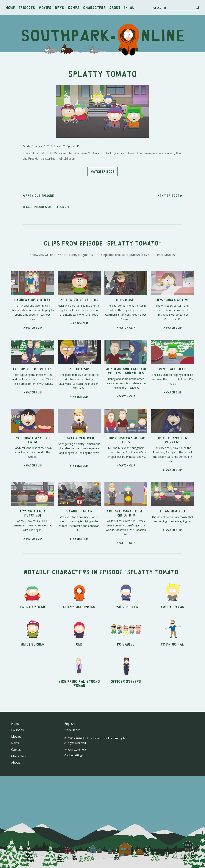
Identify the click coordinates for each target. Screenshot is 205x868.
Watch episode (102, 171)
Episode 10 (73, 146)
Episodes (27, 7)
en (126, 7)
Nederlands (72, 730)
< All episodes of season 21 (46, 207)
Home (10, 7)
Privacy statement (75, 750)
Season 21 (59, 146)
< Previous (38, 196)
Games (74, 7)
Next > (170, 196)
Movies (45, 7)
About (115, 7)
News (60, 7)
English (69, 724)
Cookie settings (74, 755)
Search (159, 8)
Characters (94, 7)
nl (132, 7)
